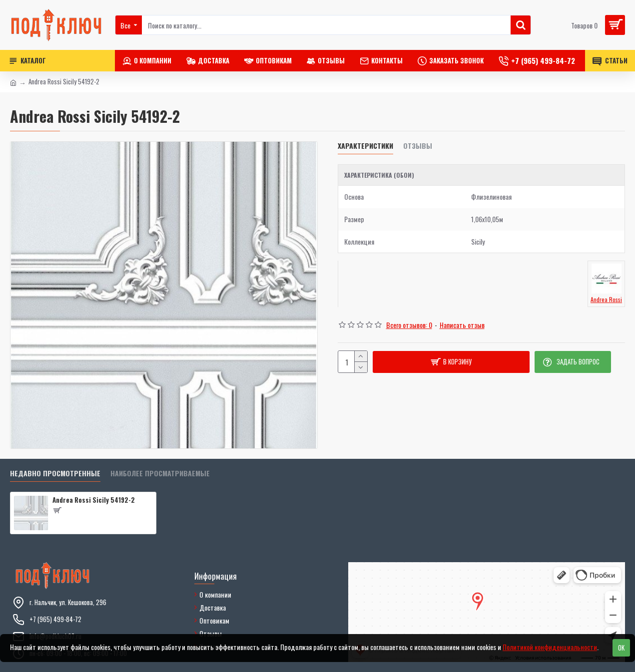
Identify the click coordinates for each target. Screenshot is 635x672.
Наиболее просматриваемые (160, 474)
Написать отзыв (462, 325)
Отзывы (418, 146)
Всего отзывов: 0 (409, 325)
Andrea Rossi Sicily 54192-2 (94, 500)
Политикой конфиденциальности (550, 647)
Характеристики (365, 146)
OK (621, 648)
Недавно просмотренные (55, 474)
